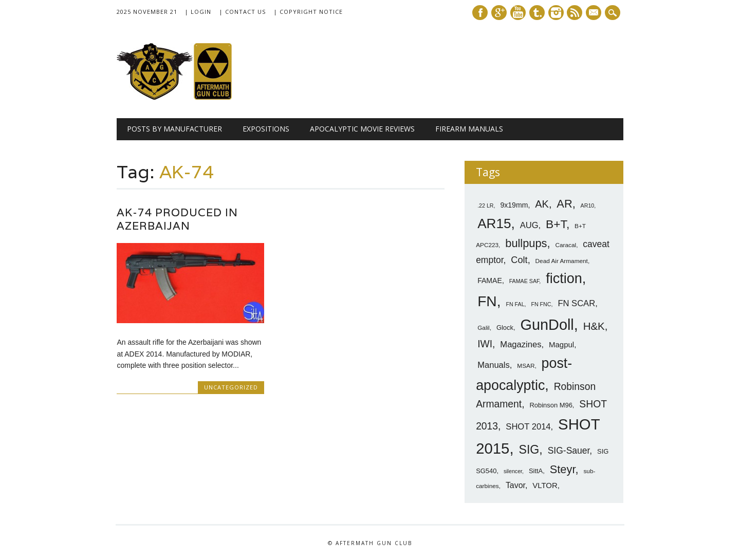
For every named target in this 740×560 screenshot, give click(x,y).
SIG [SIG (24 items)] (529, 450)
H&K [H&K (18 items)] (594, 326)
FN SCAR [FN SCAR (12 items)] (576, 303)
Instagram (556, 13)
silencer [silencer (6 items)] (513, 471)
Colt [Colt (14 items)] (519, 260)
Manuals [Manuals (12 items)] (494, 365)
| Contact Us (242, 12)
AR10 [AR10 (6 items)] (588, 206)
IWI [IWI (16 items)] (485, 344)
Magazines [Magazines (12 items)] (521, 344)
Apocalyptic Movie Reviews (362, 129)
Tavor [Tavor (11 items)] (515, 485)
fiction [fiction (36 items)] (564, 278)
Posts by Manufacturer (174, 129)
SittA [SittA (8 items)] (536, 471)
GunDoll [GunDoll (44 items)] (547, 325)
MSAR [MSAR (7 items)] (526, 366)
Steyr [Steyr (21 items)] (563, 469)
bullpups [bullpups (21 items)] (526, 243)
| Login (198, 12)
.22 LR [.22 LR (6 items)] (485, 206)
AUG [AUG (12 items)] (529, 225)
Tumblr (537, 13)
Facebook (480, 13)
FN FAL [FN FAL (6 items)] (515, 304)
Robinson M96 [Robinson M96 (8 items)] (551, 405)
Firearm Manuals (469, 129)
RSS (575, 13)
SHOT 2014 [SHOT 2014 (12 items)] (528, 427)
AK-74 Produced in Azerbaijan (177, 219)
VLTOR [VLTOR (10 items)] (545, 485)
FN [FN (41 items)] (487, 301)
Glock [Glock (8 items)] (505, 328)
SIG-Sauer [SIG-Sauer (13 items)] (569, 451)
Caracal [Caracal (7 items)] (566, 245)
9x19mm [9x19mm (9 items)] (514, 205)
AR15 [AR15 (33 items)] (494, 223)
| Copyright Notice (308, 12)
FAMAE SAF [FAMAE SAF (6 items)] (524, 281)
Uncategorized (231, 387)
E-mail (595, 13)
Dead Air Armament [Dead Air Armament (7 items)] (562, 261)
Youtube (518, 13)
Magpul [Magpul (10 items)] (561, 344)
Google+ (499, 13)
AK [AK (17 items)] (542, 204)
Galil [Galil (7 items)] (484, 328)
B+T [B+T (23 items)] (556, 224)
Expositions (266, 129)
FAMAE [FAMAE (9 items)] (490, 281)
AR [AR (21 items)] (564, 204)
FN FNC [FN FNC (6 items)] (541, 304)
